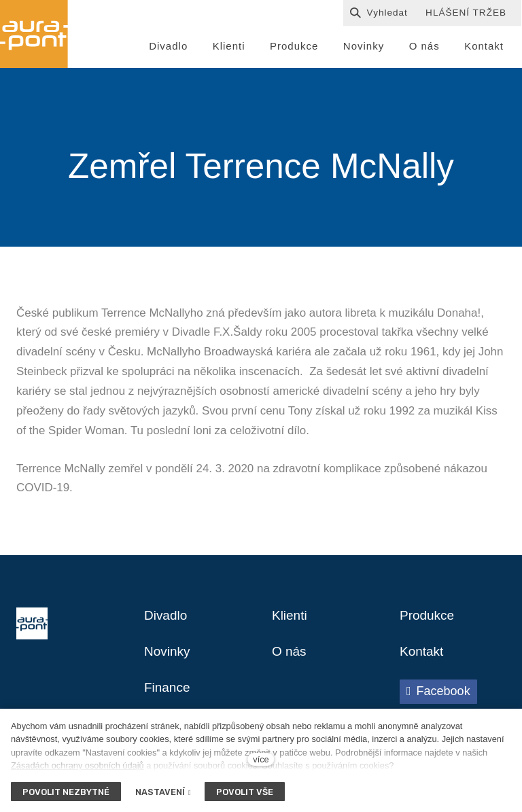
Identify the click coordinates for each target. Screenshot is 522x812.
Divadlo (167, 619)
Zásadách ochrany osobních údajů (77, 765)
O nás (290, 656)
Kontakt (423, 656)
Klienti (290, 619)
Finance (168, 692)
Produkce (429, 619)
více (261, 759)
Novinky (168, 656)
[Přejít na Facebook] (438, 696)
